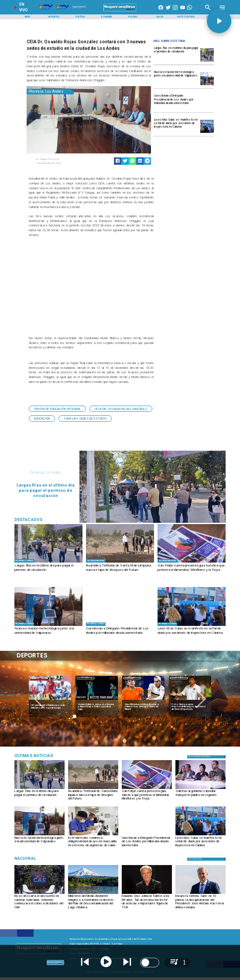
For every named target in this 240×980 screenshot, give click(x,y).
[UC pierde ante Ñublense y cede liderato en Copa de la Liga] (50, 707)
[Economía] (107, 17)
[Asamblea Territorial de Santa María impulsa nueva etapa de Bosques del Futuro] (120, 570)
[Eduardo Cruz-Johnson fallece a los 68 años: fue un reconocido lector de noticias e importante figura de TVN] (147, 901)
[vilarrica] (93, 894)
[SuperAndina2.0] (120, 11)
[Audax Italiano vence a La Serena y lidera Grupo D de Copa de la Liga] (97, 707)
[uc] (50, 700)
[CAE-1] (39, 894)
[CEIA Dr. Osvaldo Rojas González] (121, 409)
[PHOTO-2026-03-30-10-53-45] (207, 133)
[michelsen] (143, 700)
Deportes (39, 678)
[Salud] (160, 17)
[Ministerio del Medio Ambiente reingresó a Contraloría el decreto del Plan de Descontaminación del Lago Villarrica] (93, 901)
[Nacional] (48, 858)
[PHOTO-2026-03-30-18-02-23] (93, 835)
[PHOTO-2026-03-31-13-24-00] (201, 789)
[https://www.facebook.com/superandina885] (161, 11)
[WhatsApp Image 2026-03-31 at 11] (207, 85)
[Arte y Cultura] (186, 17)
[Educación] (42, 418)
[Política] (80, 17)
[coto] (190, 700)
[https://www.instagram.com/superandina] (175, 11)
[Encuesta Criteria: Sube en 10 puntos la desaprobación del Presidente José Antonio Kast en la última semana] (201, 901)
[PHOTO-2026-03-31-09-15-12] (120, 562)
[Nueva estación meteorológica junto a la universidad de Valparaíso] (176, 78)
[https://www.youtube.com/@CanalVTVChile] (183, 11)
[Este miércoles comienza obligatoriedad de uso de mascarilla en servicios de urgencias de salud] (93, 843)
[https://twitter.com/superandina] (168, 11)
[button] (57, 409)
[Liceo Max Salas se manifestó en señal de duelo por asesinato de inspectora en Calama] (176, 126)
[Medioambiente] (48, 756)
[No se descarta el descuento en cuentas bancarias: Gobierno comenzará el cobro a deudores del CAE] (39, 901)
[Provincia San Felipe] (96, 561)
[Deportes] (39, 678)
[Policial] (134, 17)
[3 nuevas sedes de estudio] (85, 418)
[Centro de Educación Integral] (57, 409)
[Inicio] (27, 17)
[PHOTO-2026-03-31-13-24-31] (192, 562)
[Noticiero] (54, 17)
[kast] (201, 894)
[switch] (150, 963)
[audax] (97, 700)
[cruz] (147, 894)
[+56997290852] (190, 11)
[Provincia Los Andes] (50, 92)
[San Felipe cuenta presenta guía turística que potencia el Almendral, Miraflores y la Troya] (192, 570)
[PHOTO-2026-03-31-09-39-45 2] (207, 61)
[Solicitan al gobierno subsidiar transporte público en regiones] (201, 796)
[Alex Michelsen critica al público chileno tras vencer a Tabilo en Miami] (143, 707)
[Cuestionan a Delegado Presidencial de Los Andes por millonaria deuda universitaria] (176, 102)
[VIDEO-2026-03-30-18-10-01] (207, 102)
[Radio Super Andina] (208, 11)
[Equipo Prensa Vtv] (61, 159)
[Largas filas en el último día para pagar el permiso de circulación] (176, 54)
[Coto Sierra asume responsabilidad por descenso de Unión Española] (190, 707)
